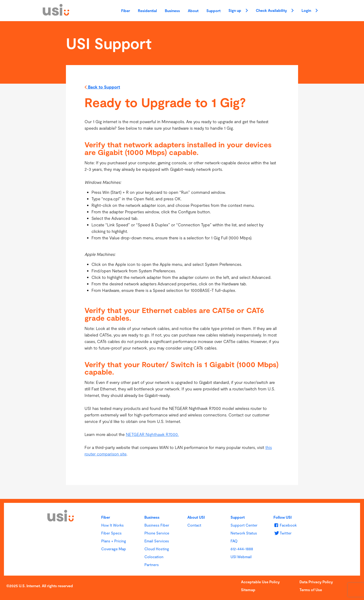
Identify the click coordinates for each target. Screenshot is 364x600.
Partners (152, 565)
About (193, 11)
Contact (194, 525)
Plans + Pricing (114, 541)
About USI (196, 517)
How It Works (112, 525)
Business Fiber (157, 525)
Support (213, 11)
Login (310, 11)
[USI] (56, 14)
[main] (182, 260)
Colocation (154, 557)
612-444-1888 (242, 549)
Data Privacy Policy (316, 582)
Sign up (238, 11)
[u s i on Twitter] (282, 533)
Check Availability (275, 11)
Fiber (126, 11)
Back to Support (102, 87)
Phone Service (157, 533)
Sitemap (248, 590)
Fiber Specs (111, 533)
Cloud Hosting (157, 549)
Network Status (244, 533)
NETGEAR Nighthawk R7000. (152, 434)
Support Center (244, 525)
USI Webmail (241, 557)
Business (172, 11)
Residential (147, 11)
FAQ (234, 541)
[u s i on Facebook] (285, 525)
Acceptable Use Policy (260, 582)
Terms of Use (311, 590)
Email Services (157, 541)
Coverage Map (114, 549)
